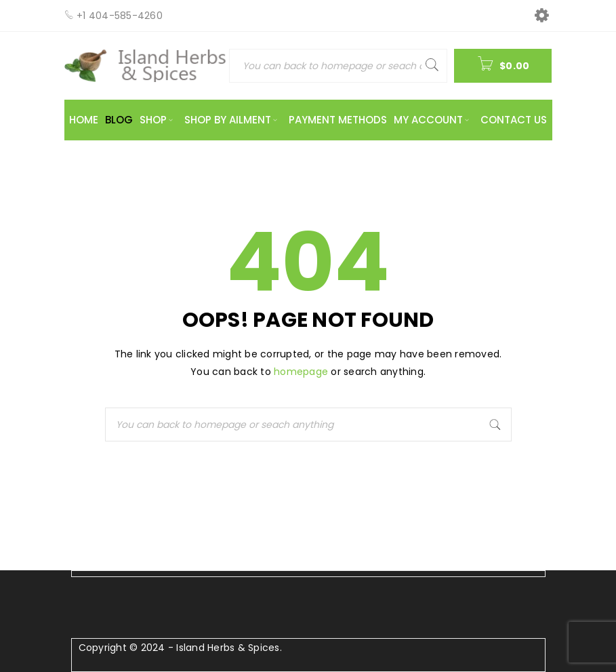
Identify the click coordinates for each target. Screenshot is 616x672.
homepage (301, 372)
